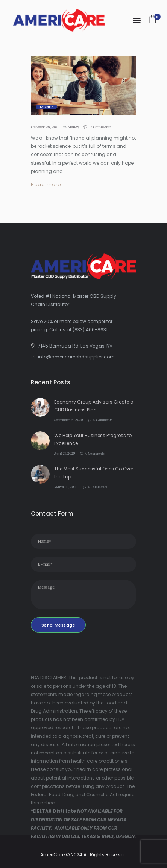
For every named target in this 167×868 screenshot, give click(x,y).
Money (46, 107)
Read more (46, 185)
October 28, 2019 (45, 127)
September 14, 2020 (68, 420)
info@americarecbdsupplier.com (76, 357)
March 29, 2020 (66, 487)
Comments (100, 127)
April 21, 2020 (65, 453)
